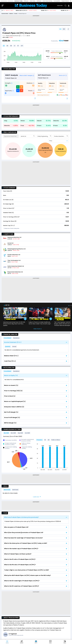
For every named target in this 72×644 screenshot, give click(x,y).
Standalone (16, 338)
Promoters (39, 440)
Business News (5, 14)
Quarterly (8, 347)
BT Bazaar (26, 1)
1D (4, 46)
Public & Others (56, 440)
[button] (65, 642)
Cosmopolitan (57, 1)
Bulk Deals (15, 490)
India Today (33, 1)
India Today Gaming (47, 1)
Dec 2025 (13, 433)
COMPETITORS (8, 234)
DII (49, 440)
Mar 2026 (6, 433)
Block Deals (7, 490)
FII (45, 440)
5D (7, 46)
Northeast (39, 1)
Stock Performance (10, 116)
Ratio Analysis (8, 368)
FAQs (5, 513)
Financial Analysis (10, 334)
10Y (22, 46)
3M (11, 46)
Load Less (36, 497)
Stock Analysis (9, 69)
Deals (5, 486)
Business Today (19, 1)
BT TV (7, 305)
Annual (14, 347)
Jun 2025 (27, 433)
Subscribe (60, 6)
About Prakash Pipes (11, 618)
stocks (16, 14)
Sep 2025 (20, 433)
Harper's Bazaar (65, 1)
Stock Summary (9, 188)
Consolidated (7, 338)
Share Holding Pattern (12, 429)
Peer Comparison (9, 132)
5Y (18, 46)
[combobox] (21, 136)
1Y (15, 46)
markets (11, 14)
